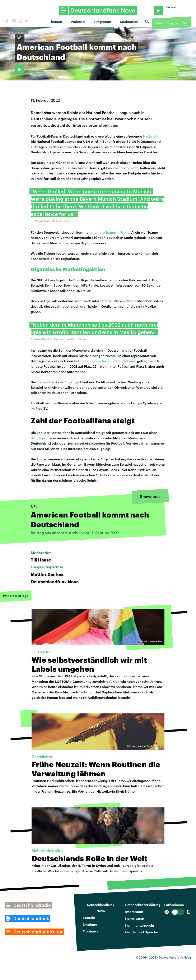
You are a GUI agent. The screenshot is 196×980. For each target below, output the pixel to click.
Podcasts (78, 22)
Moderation (129, 22)
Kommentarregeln (140, 925)
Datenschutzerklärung (143, 905)
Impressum (134, 912)
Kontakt (89, 918)
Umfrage (38, 438)
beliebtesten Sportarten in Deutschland (105, 361)
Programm (103, 22)
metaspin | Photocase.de (179, 77)
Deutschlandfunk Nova (101, 908)
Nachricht (151, 136)
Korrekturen (135, 918)
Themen (56, 22)
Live (159, 23)
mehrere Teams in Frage (110, 232)
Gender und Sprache (142, 932)
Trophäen (90, 931)
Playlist (173, 23)
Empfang (90, 924)
